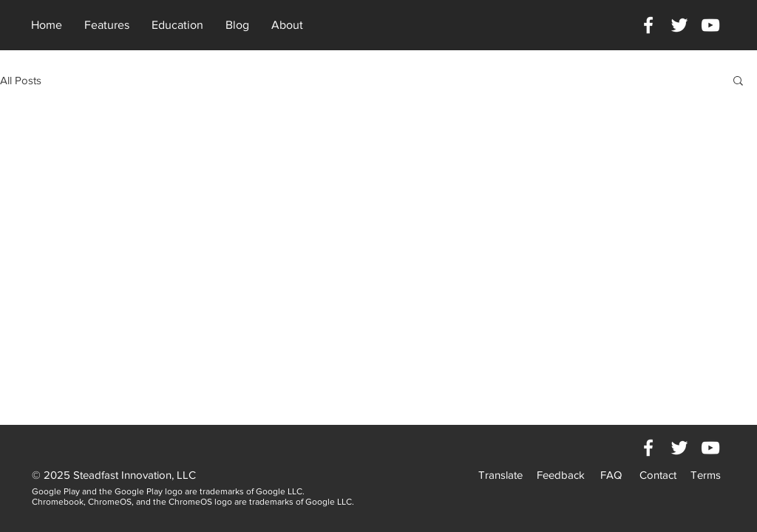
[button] (738, 82)
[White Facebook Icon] (648, 25)
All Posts (21, 80)
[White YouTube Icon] (710, 25)
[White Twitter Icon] (679, 25)
